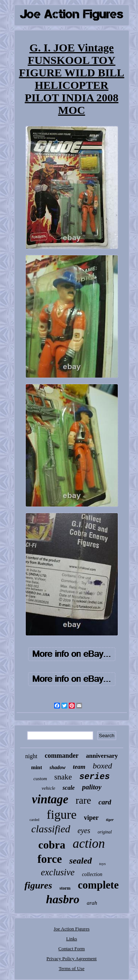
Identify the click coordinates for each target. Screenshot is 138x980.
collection (92, 874)
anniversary (102, 756)
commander (62, 756)
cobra (52, 845)
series (94, 777)
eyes (84, 831)
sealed (80, 861)
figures (38, 885)
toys (103, 864)
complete (98, 885)
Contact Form (72, 949)
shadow (57, 768)
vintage (50, 799)
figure (62, 815)
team (79, 767)
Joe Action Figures (72, 929)
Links (72, 939)
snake (63, 777)
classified (51, 829)
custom (40, 779)
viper (91, 818)
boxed (102, 766)
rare (84, 800)
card (105, 802)
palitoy (92, 787)
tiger (110, 819)
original (105, 832)
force (50, 859)
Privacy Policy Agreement (71, 959)
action (89, 844)
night (31, 756)
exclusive (58, 872)
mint (36, 767)
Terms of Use (72, 968)
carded (34, 820)
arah (92, 903)
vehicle (48, 788)
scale (69, 788)
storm (65, 888)
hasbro (63, 899)
